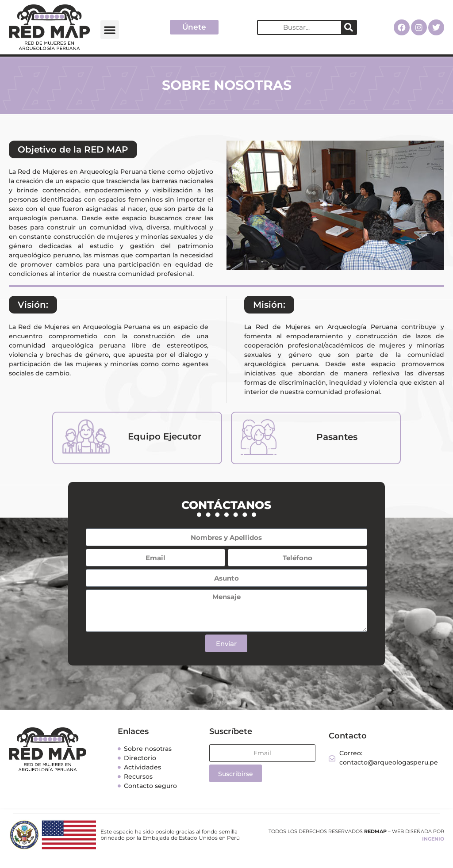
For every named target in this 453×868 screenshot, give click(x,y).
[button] (110, 30)
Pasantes (337, 437)
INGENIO (433, 839)
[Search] (349, 27)
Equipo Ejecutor (165, 436)
